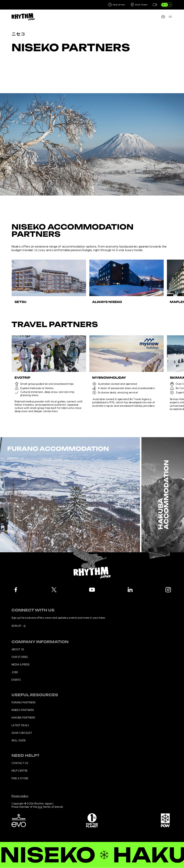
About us (18, 650)
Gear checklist (22, 733)
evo (40, 807)
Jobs (15, 672)
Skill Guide (19, 741)
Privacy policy (20, 796)
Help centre (19, 771)
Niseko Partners (23, 710)
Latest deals (20, 726)
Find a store (20, 779)
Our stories (20, 657)
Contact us (20, 763)
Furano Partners (23, 703)
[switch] (167, 5)
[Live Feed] (155, 5)
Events (16, 680)
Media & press (20, 665)
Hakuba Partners (23, 718)
